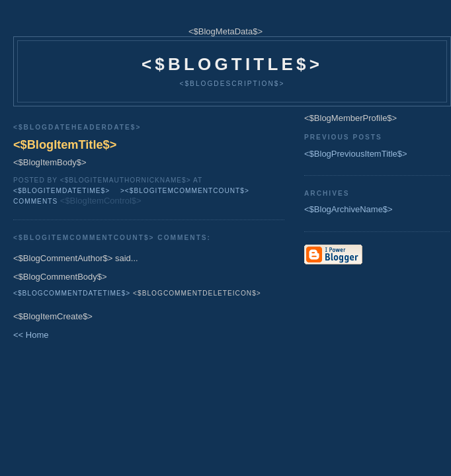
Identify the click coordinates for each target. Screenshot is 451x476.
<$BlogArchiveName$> (348, 209)
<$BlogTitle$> (232, 64)
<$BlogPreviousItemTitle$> (356, 154)
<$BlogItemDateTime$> (61, 191)
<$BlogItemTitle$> (65, 145)
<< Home (31, 335)
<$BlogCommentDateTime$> (72, 293)
